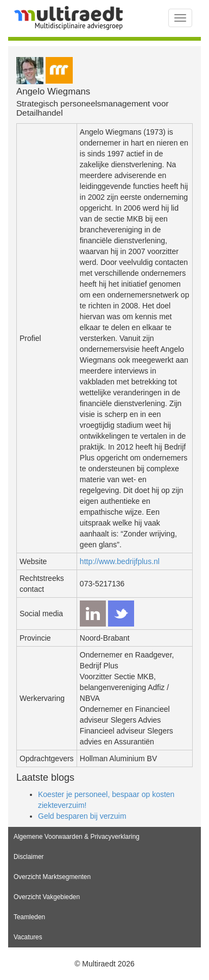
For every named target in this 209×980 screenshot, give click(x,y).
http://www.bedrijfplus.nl (120, 561)
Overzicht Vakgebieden (47, 897)
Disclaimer (29, 857)
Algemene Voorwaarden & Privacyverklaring (77, 837)
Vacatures (28, 937)
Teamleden (29, 917)
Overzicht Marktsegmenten (52, 877)
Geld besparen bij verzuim (82, 816)
